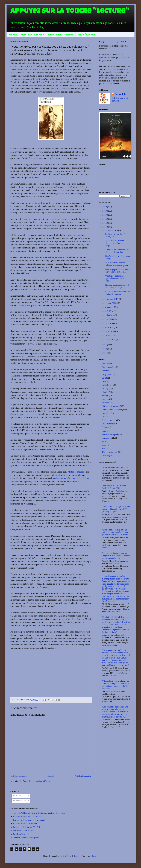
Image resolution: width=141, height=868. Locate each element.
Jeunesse (105, 403)
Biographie (106, 374)
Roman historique (109, 434)
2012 (105, 349)
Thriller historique (109, 452)
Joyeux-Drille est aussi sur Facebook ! (29, 820)
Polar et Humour (109, 420)
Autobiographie (108, 367)
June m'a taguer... (88, 35)
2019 (105, 207)
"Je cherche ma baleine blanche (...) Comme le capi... (115, 243)
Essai (104, 381)
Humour (105, 399)
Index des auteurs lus (61, 35)
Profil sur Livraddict (22, 834)
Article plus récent (19, 776)
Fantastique (107, 385)
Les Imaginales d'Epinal (23, 831)
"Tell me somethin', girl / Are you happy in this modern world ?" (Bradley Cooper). (116, 509)
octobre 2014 (111, 303)
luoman (77, 856)
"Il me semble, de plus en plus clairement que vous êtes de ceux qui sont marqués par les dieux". (116, 532)
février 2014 (110, 335)
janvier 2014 (110, 340)
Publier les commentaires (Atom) (36, 781)
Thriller (105, 449)
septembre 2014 (112, 307)
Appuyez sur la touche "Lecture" (70, 12)
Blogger (94, 856)
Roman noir (107, 438)
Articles (16, 796)
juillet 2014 (110, 315)
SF (103, 441)
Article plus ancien (83, 776)
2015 (105, 223)
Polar (104, 417)
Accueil (13, 35)
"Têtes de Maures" (76, 472)
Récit (104, 431)
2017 (105, 215)
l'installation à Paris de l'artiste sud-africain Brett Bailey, (41, 69)
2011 (105, 353)
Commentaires (19, 801)
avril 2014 (109, 327)
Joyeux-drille (121, 94)
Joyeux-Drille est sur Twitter (25, 823)
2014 (105, 227)
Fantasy (105, 388)
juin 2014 (109, 319)
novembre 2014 (112, 299)
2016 (105, 219)
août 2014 (109, 311)
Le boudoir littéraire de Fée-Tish (27, 827)
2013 (105, 345)
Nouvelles (106, 413)
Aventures (106, 371)
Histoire (105, 392)
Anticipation (107, 364)
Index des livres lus (33, 35)
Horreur (105, 396)
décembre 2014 (112, 230)
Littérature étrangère (110, 406)
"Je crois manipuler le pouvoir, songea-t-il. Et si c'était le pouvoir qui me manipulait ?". (116, 556)
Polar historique (108, 424)
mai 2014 (109, 323)
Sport (104, 445)
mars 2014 (110, 331)
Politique (106, 427)
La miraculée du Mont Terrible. (115, 467)
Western (105, 456)
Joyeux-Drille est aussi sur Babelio (28, 816)
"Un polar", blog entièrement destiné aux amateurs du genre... (39, 813)
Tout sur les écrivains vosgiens (26, 838)
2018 (105, 211)
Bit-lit (104, 378)
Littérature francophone (112, 410)
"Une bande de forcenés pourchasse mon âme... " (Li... (116, 278)
